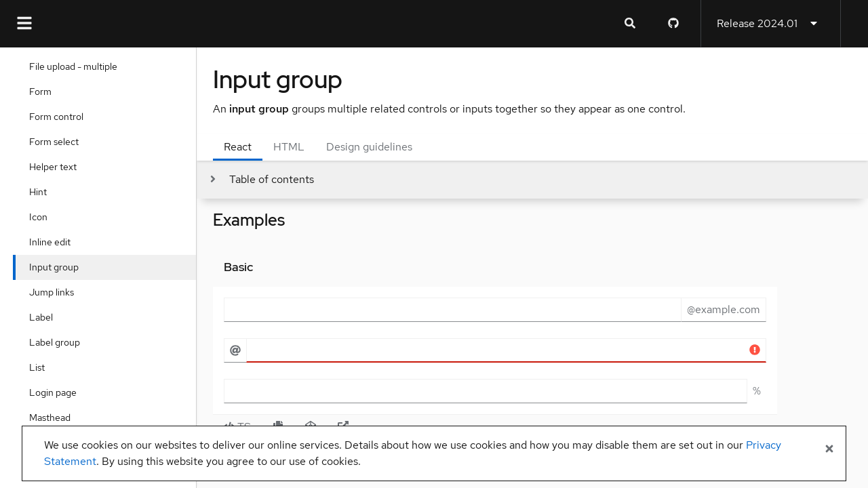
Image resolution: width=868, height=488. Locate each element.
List (40, 367)
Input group (57, 267)
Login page (56, 392)
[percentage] (486, 391)
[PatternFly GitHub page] (673, 24)
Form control (60, 117)
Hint (41, 192)
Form (44, 91)
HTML (289, 147)
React (238, 147)
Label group (58, 342)
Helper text (56, 167)
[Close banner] (829, 449)
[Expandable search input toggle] (630, 24)
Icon (42, 217)
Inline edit (53, 242)
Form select (57, 142)
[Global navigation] (24, 24)
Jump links (55, 292)
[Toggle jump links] (261, 180)
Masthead (53, 418)
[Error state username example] (506, 350)
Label (44, 317)
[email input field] (453, 310)
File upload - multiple (77, 66)
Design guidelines (369, 147)
